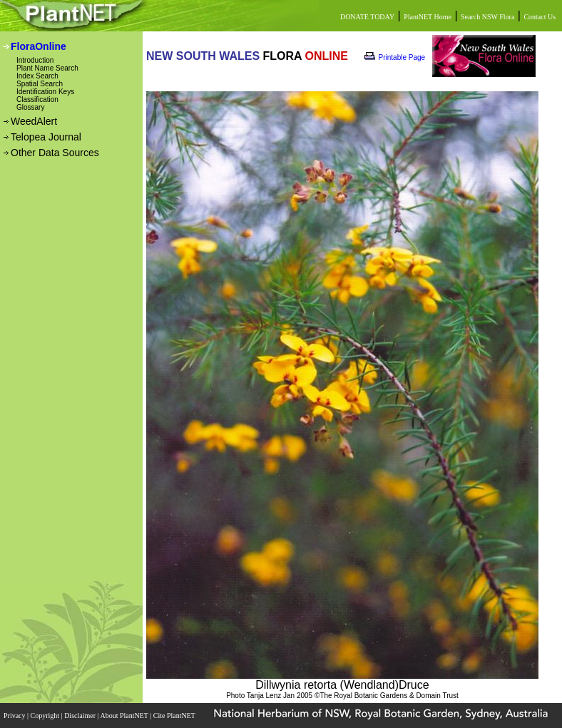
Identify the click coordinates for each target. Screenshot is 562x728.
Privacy (15, 716)
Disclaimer (81, 716)
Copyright (46, 716)
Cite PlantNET (175, 716)
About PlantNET (125, 716)
